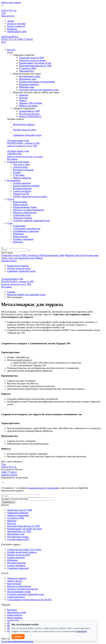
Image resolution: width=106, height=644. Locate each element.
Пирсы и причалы (22, 178)
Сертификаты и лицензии (26, 231)
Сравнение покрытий (18, 568)
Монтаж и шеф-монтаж (19, 586)
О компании (19, 226)
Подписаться (8, 502)
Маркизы (24, 95)
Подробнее (81, 631)
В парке (17, 172)
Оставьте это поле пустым (14, 499)
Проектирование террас (25, 207)
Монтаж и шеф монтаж (25, 212)
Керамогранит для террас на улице (25, 529)
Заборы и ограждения (18, 515)
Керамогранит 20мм (54, 255)
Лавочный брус (27, 71)
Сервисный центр (22, 215)
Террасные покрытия (18, 513)
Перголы (23, 98)
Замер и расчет (21, 204)
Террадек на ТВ (21, 194)
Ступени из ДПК (27, 68)
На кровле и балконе (23, 170)
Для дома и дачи (21, 164)
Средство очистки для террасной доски (39, 90)
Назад (10, 52)
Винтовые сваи (27, 87)
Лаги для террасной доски (21, 258)
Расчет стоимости (16, 26)
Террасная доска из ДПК (31, 58)
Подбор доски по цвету (19, 555)
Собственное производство (27, 228)
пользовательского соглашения (43, 488)
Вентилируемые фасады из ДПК (35, 66)
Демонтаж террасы (23, 218)
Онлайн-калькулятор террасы (22, 552)
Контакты (12, 29)
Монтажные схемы (17, 612)
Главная (11, 292)
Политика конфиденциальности (17, 641)
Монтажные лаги (28, 79)
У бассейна (19, 175)
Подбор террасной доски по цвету (30, 196)
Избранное (13, 560)
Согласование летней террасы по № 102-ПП (29, 600)
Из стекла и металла (29, 114)
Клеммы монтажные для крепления (37, 82)
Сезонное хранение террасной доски (32, 220)
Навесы (23, 100)
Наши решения (15, 618)
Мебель (39, 258)
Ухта (4, 13)
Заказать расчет (9, 261)
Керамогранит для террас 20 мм (35, 63)
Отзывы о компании (23, 239)
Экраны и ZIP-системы (31, 103)
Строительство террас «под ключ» (24, 549)
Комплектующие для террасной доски (26, 294)
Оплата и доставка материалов (28, 210)
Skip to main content (11, 2)
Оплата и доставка (16, 24)
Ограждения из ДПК (29, 111)
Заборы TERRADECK (30, 116)
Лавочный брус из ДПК (19, 531)
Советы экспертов (22, 191)
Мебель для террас (28, 106)
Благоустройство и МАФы (26, 186)
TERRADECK (17, 32)
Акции (10, 21)
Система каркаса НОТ (18, 539)
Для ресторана (20, 167)
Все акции (12, 159)
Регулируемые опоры (30, 76)
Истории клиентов (22, 188)
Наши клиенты (21, 236)
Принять (18, 637)
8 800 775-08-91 (25, 39)
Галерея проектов (22, 183)
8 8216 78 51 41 (9, 10)
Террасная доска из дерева (32, 60)
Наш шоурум (8, 16)
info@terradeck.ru (10, 37)
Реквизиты (18, 234)
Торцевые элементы (29, 84)
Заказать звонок (9, 475)
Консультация (20, 202)
